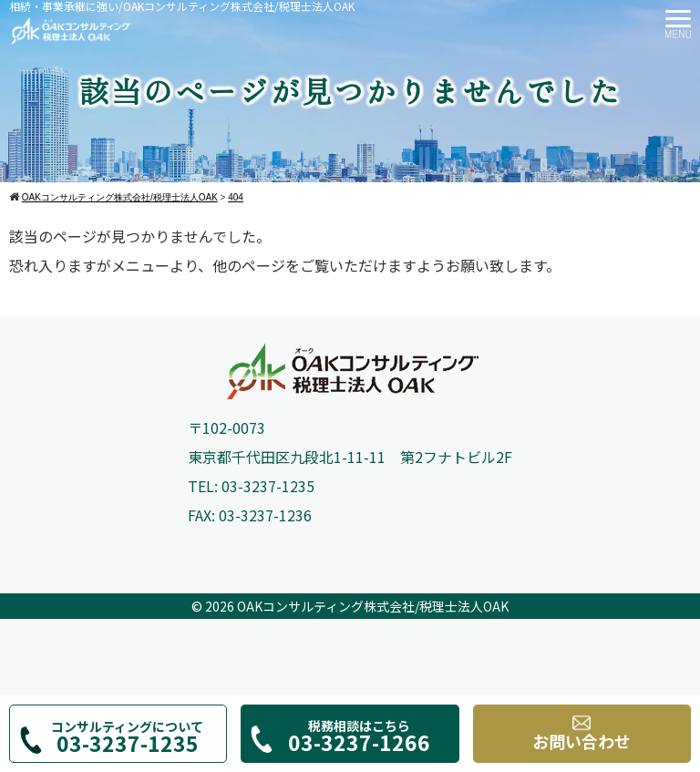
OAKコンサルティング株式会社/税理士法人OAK (373, 606)
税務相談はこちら (359, 737)
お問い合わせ (582, 733)
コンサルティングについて (127, 738)
